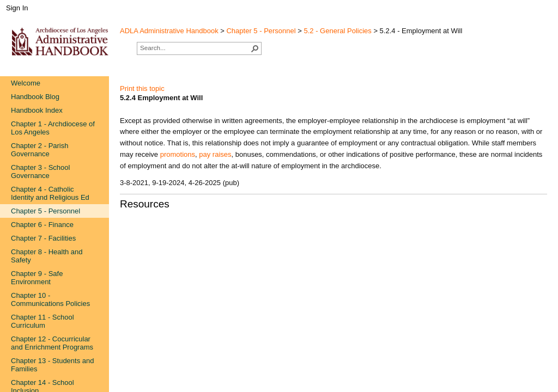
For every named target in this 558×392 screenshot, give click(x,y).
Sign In (17, 8)
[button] (255, 48)
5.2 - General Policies (338, 31)
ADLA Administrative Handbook (169, 31)
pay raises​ (215, 154)
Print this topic (142, 88)
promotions (178, 154)
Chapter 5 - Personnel (261, 31)
